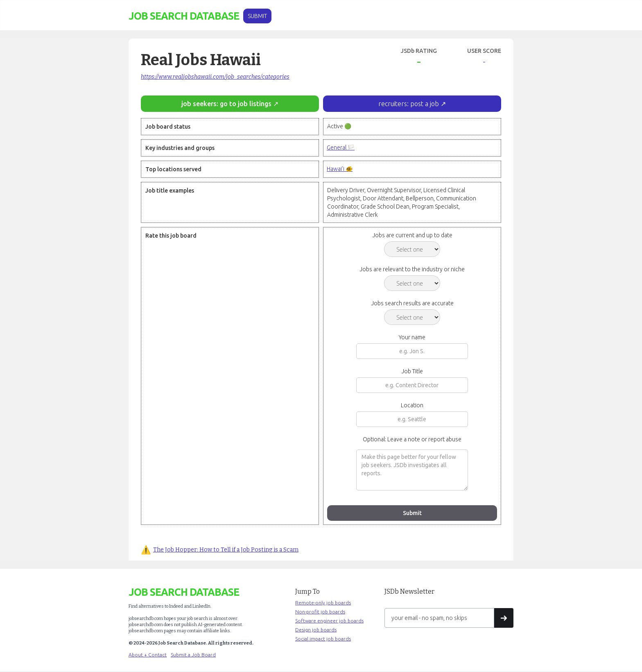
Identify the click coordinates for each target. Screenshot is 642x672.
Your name (412, 337)
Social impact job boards (323, 639)
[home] (184, 16)
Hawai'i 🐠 (340, 169)
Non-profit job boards (320, 612)
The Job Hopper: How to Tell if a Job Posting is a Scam (226, 550)
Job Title (412, 371)
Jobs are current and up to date (412, 235)
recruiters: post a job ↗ (412, 104)
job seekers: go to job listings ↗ (230, 104)
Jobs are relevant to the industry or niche (412, 269)
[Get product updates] (439, 618)
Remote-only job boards (323, 603)
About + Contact (148, 655)
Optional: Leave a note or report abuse (412, 439)
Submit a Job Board (193, 655)
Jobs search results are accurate (412, 303)
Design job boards (316, 630)
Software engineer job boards (329, 621)
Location (412, 405)
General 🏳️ (341, 148)
